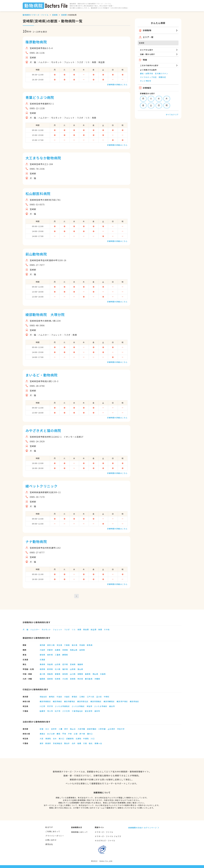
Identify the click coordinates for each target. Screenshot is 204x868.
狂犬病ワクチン (161, 73)
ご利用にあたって (53, 831)
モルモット (46, 629)
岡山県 (95, 674)
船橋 (79, 743)
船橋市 (42, 711)
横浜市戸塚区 (122, 701)
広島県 (103, 674)
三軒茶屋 (102, 729)
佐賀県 (58, 679)
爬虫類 (86, 629)
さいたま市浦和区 (62, 706)
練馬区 (52, 697)
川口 (93, 738)
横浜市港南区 (96, 701)
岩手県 (65, 664)
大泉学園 (81, 729)
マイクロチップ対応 (148, 77)
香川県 (42, 674)
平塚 (64, 734)
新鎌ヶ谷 (98, 743)
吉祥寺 (54, 729)
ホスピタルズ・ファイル (105, 840)
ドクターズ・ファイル (104, 832)
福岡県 (42, 679)
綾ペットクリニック (42, 486)
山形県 (58, 664)
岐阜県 (50, 655)
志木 (55, 738)
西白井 (67, 743)
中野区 (107, 697)
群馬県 (90, 645)
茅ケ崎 (82, 734)
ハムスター (35, 629)
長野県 (42, 669)
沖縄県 (97, 679)
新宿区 (75, 697)
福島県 (80, 664)
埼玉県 (59, 645)
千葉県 (67, 645)
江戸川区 (91, 697)
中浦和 (86, 738)
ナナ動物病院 (36, 541)
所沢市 (50, 706)
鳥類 (79, 629)
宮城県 (73, 664)
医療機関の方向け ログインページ (143, 828)
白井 (74, 743)
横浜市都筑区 (70, 701)
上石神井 (111, 729)
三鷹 (60, 729)
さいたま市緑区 (101, 706)
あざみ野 (51, 734)
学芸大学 (121, 729)
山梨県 (73, 669)
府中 (66, 729)
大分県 (65, 679)
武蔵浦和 (70, 738)
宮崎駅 (64, 15)
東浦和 (48, 738)
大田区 (67, 697)
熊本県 (80, 679)
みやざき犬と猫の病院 (43, 430)
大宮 (42, 738)
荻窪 (42, 729)
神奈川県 (51, 645)
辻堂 (76, 734)
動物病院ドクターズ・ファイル (36, 15)
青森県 (42, 664)
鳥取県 (80, 674)
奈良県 (65, 650)
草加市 (89, 706)
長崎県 (50, 679)
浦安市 (97, 711)
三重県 (58, 655)
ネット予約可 (146, 81)
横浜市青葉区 (45, 701)
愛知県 (42, 655)
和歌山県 (74, 650)
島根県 (88, 674)
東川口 (61, 738)
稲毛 (91, 743)
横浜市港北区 (83, 701)
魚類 (100, 629)
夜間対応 (162, 77)
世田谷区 (43, 697)
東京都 (42, 645)
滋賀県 (82, 650)
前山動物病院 (36, 254)
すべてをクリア (172, 115)
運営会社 (49, 844)
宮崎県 (55, 15)
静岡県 (65, 655)
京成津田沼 (58, 743)
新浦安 (48, 743)
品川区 (99, 697)
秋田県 (50, 664)
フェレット (58, 629)
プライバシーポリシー (55, 836)
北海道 (42, 659)
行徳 (85, 743)
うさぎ (67, 629)
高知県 (65, 674)
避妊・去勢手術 (146, 73)
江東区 (82, 697)
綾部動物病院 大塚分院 (45, 314)
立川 (47, 729)
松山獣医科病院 (38, 194)
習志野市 (89, 711)
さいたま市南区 (78, 706)
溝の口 (90, 734)
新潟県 (50, 669)
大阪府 (42, 650)
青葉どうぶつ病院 (40, 97)
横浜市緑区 (58, 701)
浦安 (42, 743)
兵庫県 (58, 650)
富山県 (80, 669)
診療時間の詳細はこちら (117, 84)
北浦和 (78, 738)
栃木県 (75, 645)
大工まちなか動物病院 (43, 158)
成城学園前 (92, 729)
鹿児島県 (89, 679)
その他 (107, 629)
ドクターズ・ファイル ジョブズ (108, 836)
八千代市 (66, 711)
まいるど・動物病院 (42, 375)
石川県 (58, 669)
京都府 (50, 650)
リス (74, 629)
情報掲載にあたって (79, 832)
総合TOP (49, 827)
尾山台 (73, 729)
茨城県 (82, 645)
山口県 (73, 674)
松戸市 (58, 711)
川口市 (42, 706)
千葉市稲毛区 (77, 711)
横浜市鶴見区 (109, 701)
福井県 (65, 669)
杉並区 (59, 697)
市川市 (50, 711)
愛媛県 (58, 674)
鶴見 (59, 734)
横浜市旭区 (134, 701)
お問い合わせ (51, 840)
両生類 (93, 629)
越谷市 (112, 706)
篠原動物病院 (36, 42)
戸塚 (70, 734)
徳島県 (50, 674)
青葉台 (42, 734)
